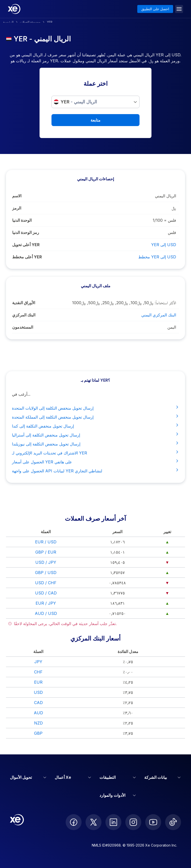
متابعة (95, 120)
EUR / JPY (46, 603)
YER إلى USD (164, 245)
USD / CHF (46, 583)
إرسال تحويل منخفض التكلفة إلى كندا (95, 426)
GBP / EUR (46, 552)
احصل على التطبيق (155, 9)
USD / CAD (46, 593)
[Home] (14, 9)
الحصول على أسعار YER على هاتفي (95, 462)
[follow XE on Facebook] (74, 822)
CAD (38, 703)
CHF (38, 672)
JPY (38, 662)
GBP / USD (46, 573)
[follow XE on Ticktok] (173, 822)
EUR (38, 682)
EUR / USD (46, 542)
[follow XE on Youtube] (153, 822)
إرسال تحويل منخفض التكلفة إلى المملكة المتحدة (95, 417)
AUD (38, 713)
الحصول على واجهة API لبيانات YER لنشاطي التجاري (95, 471)
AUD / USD (46, 613)
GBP (38, 733)
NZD (38, 723)
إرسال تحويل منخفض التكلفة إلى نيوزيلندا (95, 444)
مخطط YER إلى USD (157, 257)
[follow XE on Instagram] (133, 822)
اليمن (172, 327)
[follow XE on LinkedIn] (113, 822)
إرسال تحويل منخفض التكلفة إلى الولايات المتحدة (95, 408)
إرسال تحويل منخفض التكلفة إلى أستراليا (95, 435)
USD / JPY (46, 562)
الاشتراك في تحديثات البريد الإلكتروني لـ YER (95, 453)
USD (38, 692)
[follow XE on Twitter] (94, 822)
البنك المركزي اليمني (159, 315)
